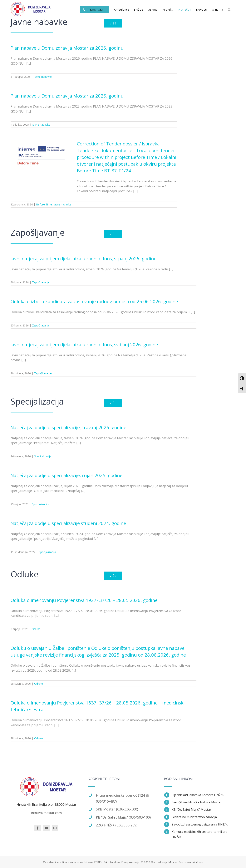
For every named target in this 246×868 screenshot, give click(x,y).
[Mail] (55, 828)
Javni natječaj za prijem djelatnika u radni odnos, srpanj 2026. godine (84, 258)
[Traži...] (229, 10)
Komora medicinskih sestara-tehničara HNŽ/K (199, 834)
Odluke (36, 629)
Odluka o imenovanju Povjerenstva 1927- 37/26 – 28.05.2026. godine (84, 600)
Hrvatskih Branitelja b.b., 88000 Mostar (46, 804)
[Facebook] (38, 828)
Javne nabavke (43, 77)
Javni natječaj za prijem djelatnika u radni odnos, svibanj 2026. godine (84, 344)
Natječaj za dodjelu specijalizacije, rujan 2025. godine (66, 475)
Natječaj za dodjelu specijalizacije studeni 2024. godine (68, 523)
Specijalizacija (43, 456)
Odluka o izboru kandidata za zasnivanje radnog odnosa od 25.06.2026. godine (94, 301)
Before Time (44, 204)
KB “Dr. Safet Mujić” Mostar (191, 810)
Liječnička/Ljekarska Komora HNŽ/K (198, 795)
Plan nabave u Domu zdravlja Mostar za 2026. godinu (67, 48)
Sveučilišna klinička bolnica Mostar (197, 802)
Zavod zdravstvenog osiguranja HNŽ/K (200, 824)
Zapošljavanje (41, 282)
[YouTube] (46, 828)
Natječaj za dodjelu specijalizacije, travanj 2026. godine (68, 427)
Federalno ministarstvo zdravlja (194, 817)
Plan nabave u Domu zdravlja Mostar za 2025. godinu (67, 96)
